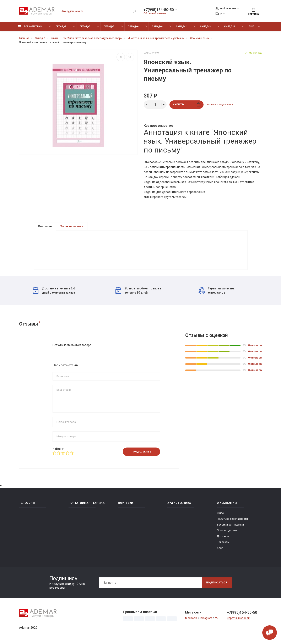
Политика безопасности (232, 519)
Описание (45, 226)
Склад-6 (133, 26)
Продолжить (141, 452)
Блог (220, 548)
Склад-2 (61, 26)
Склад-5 (109, 26)
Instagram (206, 618)
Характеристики (72, 226)
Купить (186, 104)
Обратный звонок (155, 13)
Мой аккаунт (226, 9)
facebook (191, 618)
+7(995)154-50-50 (159, 10)
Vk (217, 618)
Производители (227, 530)
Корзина (253, 12)
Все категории (30, 26)
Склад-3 (85, 26)
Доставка (223, 536)
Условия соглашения (230, 525)
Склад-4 (157, 26)
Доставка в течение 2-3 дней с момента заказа (54, 290)
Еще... (252, 26)
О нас (220, 513)
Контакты (223, 542)
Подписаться (217, 583)
